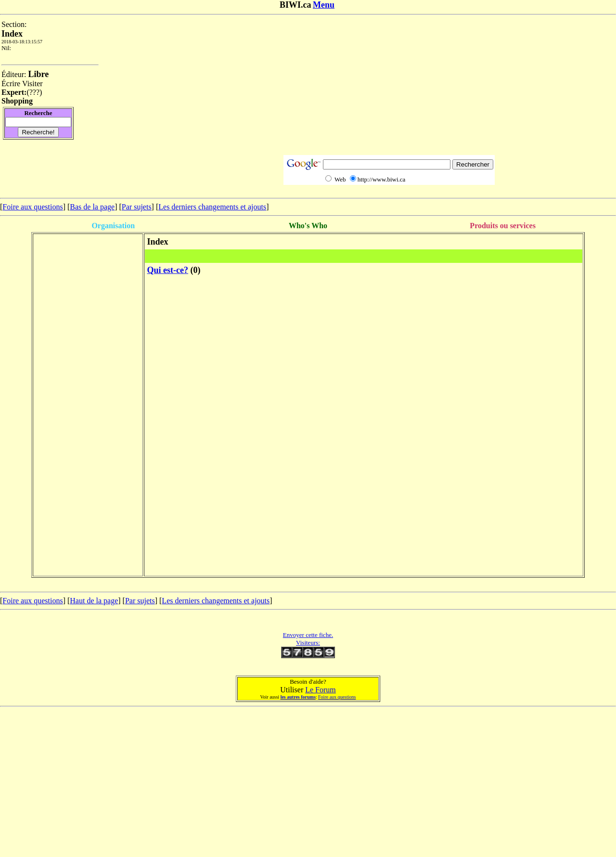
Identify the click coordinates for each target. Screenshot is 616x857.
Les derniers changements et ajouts (212, 207)
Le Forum (321, 690)
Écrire (11, 84)
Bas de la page (92, 207)
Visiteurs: (308, 643)
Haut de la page (94, 601)
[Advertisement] (389, 88)
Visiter (32, 84)
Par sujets (137, 207)
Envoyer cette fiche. (308, 635)
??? (34, 92)
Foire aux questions (32, 207)
